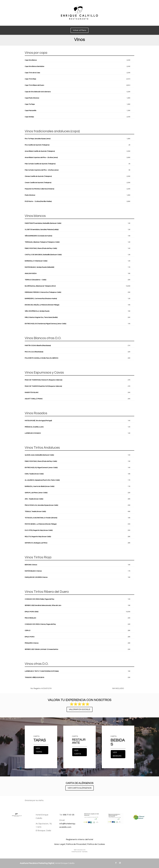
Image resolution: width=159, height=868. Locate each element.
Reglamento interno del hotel (79, 839)
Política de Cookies (96, 844)
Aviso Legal (60, 844)
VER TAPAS (39, 750)
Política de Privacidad (76, 844)
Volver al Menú (79, 30)
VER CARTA (78, 752)
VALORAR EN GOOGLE (80, 709)
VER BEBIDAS (117, 754)
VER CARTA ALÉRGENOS (80, 788)
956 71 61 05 (69, 815)
